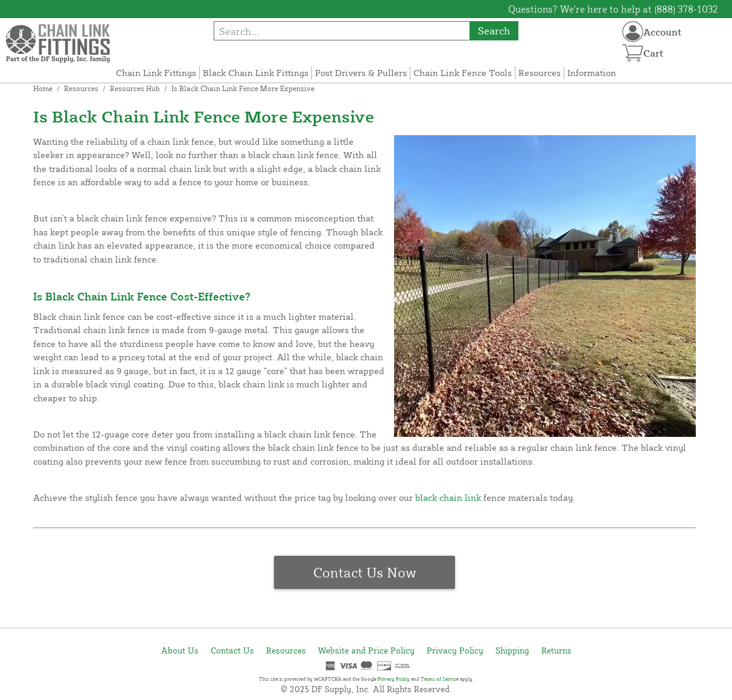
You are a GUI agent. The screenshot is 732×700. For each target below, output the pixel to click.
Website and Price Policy (366, 650)
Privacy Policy (455, 650)
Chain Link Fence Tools (463, 73)
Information (592, 73)
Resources (539, 73)
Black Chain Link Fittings (256, 73)
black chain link (448, 498)
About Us (180, 650)
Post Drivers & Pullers (361, 73)
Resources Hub (135, 88)
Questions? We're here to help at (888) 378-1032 (613, 9)
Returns (556, 650)
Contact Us (232, 650)
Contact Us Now (365, 572)
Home (43, 88)
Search (494, 30)
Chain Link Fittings (156, 73)
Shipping (512, 650)
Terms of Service (440, 679)
